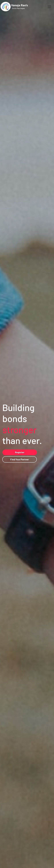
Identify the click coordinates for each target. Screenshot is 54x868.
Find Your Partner (20, 459)
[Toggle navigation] (49, 7)
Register (20, 452)
